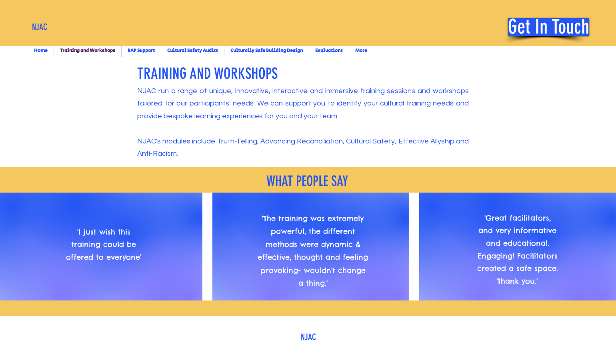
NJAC (40, 27)
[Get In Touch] (549, 27)
